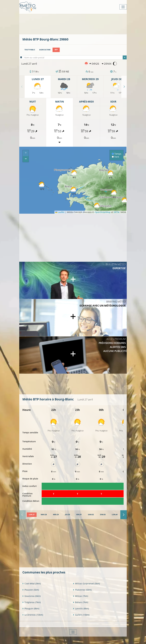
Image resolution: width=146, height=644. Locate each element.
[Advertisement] (77, 24)
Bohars (81, 602)
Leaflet (60, 212)
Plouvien (31, 590)
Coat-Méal (31, 584)
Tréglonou (31, 602)
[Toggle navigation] (123, 7)
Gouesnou (31, 596)
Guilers (81, 615)
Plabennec (82, 590)
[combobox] (75, 57)
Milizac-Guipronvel (86, 584)
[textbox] (75, 58)
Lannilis (81, 609)
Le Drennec (33, 615)
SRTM (117, 212)
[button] (74, 191)
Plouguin (31, 609)
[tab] (32, 515)
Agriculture (45, 50)
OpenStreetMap (103, 212)
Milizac (81, 596)
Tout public (30, 50)
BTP (56, 50)
